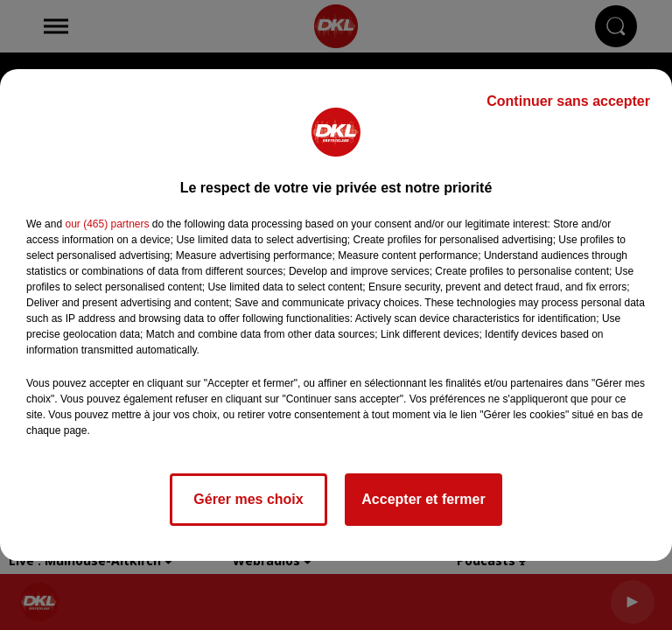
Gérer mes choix (248, 499)
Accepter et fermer (423, 499)
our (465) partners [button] (107, 224)
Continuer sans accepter (568, 101)
